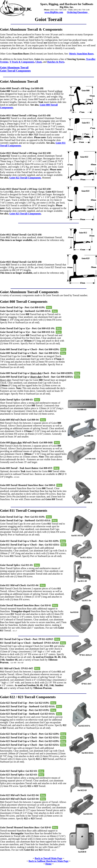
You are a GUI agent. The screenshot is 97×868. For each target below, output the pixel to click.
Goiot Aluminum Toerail (14, 68)
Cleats (39, 62)
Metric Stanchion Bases (81, 54)
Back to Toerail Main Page (48, 858)
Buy (49, 307)
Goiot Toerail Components (15, 71)
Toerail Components (43, 292)
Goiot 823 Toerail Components (25, 214)
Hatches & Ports (56, 62)
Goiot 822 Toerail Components (25, 178)
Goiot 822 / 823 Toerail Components (28, 697)
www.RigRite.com (54, 12)
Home (49, 864)
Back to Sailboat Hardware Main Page (48, 861)
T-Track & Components (22, 62)
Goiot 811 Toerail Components (24, 510)
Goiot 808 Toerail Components (24, 302)
